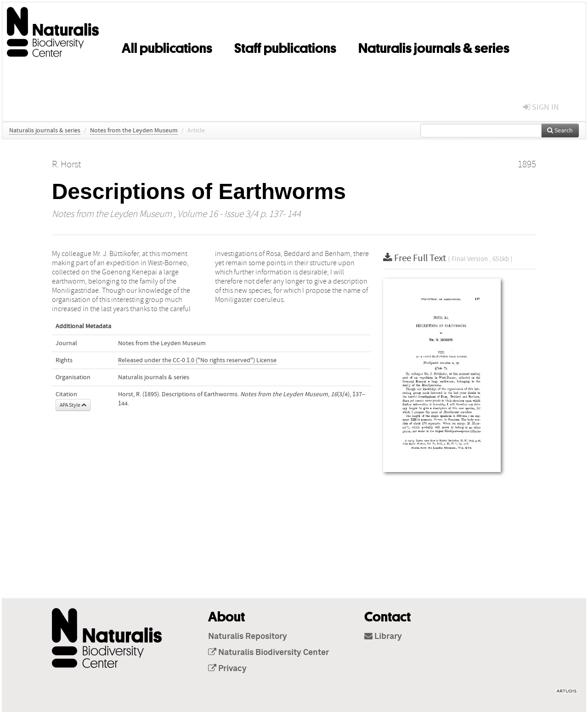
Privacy (227, 669)
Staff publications (285, 46)
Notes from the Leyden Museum (134, 131)
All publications (167, 46)
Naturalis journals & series (434, 46)
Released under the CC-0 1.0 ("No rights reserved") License (197, 360)
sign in (541, 107)
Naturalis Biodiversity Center (269, 653)
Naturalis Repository (248, 637)
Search (560, 131)
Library (383, 637)
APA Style (73, 405)
